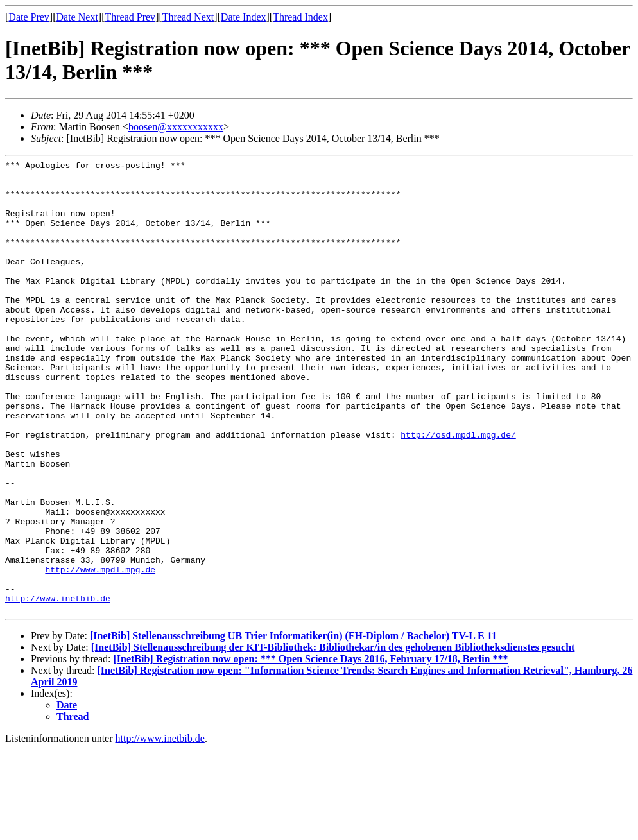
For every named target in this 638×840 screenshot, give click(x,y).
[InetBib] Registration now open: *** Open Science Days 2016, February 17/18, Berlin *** (310, 749)
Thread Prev (130, 17)
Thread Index (300, 17)
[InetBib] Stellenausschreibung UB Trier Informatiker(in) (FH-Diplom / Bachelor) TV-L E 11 (293, 726)
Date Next (77, 17)
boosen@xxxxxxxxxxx (176, 127)
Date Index (244, 17)
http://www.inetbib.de (58, 687)
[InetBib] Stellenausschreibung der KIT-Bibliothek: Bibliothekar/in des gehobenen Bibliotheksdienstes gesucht (333, 738)
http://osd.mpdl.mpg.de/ (458, 490)
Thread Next (188, 17)
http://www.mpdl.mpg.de (100, 652)
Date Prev (29, 17)
